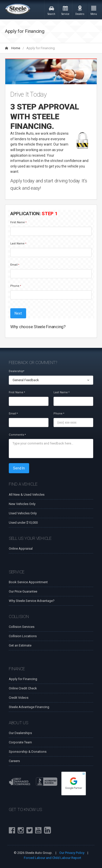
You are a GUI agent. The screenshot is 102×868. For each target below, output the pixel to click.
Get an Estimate (20, 645)
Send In (19, 468)
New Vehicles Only (22, 504)
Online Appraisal (21, 549)
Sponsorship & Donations (28, 752)
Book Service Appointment (28, 582)
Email (15, 265)
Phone (16, 286)
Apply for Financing (23, 679)
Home (13, 48)
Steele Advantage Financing (29, 707)
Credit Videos (19, 698)
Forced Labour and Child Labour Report (53, 858)
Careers (14, 761)
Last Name (18, 244)
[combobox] (51, 380)
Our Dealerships (20, 733)
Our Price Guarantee (23, 591)
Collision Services (22, 627)
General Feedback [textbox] (26, 380)
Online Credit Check (23, 688)
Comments (17, 435)
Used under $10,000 (23, 523)
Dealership (16, 371)
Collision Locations (23, 636)
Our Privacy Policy (72, 853)
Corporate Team (20, 742)
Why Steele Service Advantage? (32, 601)
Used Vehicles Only (23, 513)
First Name (18, 222)
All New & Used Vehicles (27, 495)
